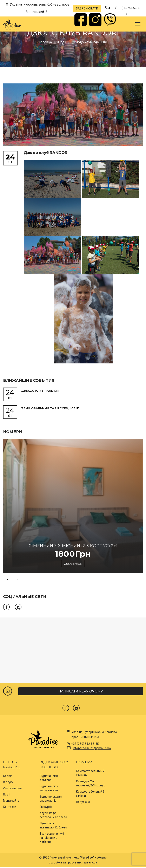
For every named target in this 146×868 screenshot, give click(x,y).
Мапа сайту (11, 802)
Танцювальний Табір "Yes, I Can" (51, 409)
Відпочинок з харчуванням (49, 789)
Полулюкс (83, 803)
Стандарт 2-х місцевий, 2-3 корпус (91, 784)
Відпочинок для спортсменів (51, 800)
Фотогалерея (12, 789)
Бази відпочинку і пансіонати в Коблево (52, 839)
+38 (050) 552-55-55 (124, 8)
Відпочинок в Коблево (49, 779)
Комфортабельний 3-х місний (91, 795)
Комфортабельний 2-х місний (91, 774)
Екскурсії (46, 808)
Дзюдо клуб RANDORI (41, 391)
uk (125, 14)
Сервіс (8, 777)
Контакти (10, 808)
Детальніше (73, 564)
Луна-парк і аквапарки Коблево (53, 826)
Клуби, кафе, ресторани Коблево (53, 816)
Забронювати (87, 8)
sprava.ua (91, 863)
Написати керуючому (81, 692)
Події (7, 795)
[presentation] (8, 580)
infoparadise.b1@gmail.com (92, 749)
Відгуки (8, 783)
